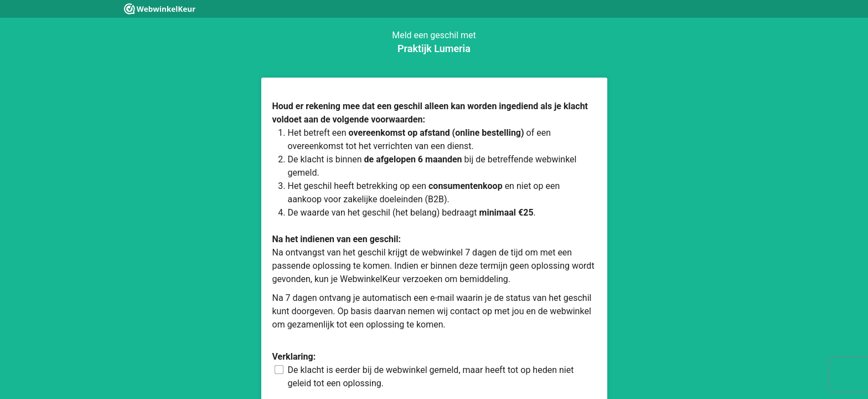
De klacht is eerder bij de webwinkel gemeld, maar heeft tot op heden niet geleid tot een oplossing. (431, 377)
